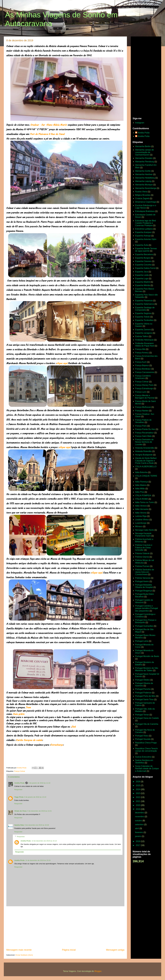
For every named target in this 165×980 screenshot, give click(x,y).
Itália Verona (141, 513)
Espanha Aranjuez (143, 232)
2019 (138, 809)
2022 (138, 797)
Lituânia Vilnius (142, 520)
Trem (29, 707)
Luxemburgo (141, 523)
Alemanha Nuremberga (146, 188)
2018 (138, 841)
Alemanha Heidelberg (145, 178)
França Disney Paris (144, 385)
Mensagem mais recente (19, 950)
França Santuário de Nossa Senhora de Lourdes (144, 442)
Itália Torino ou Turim (145, 502)
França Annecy (142, 353)
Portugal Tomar (142, 715)
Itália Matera (141, 485)
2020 (138, 805)
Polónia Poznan (142, 566)
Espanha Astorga (143, 236)
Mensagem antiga (115, 950)
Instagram (140, 123)
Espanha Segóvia (143, 313)
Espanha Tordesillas (144, 320)
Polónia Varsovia (143, 578)
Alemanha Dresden (144, 158)
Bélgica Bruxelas (143, 195)
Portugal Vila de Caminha (147, 724)
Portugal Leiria (142, 641)
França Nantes (142, 411)
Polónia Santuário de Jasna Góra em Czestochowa (145, 572)
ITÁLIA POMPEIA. (143, 496)
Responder (18, 790)
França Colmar (20, 771)
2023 (138, 793)
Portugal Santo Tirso (144, 699)
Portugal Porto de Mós (145, 696)
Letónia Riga (141, 516)
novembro (140, 817)
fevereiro (139, 832)
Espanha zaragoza (144, 333)
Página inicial (69, 950)
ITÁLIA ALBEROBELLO (146, 467)
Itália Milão (140, 489)
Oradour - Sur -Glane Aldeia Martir (49, 125)
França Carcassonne (145, 372)
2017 (138, 845)
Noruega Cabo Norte (145, 530)
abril (137, 828)
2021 (138, 801)
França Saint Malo (143, 436)
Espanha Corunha (143, 265)
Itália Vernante (142, 509)
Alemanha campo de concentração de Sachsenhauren (145, 152)
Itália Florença (142, 482)
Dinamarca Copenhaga (146, 202)
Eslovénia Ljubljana (144, 229)
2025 (138, 785)
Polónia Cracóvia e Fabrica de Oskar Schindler (144, 547)
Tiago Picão (19, 797)
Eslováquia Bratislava (145, 211)
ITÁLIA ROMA (142, 499)
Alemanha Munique (144, 185)
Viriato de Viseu (20, 811)
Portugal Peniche (143, 689)
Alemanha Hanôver (144, 174)
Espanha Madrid (143, 282)
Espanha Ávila (142, 245)
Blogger (98, 971)
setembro (140, 824)
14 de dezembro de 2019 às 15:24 (38, 860)
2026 (138, 782)
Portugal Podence (143, 693)
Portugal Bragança (144, 591)
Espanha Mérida (143, 285)
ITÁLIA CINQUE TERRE (146, 476)
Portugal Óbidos (142, 680)
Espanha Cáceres (143, 261)
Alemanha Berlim (143, 146)
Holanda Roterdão (143, 451)
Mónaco (139, 526)
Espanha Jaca (142, 272)
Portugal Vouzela (143, 739)
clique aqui (62, 363)
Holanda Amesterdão (145, 448)
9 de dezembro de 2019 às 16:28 (37, 825)
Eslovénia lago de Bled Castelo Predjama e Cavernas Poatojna (146, 223)
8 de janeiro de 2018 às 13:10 (35, 797)
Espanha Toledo (142, 317)
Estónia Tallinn (142, 336)
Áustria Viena (141, 192)
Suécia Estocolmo (143, 757)
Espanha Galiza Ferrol (145, 268)
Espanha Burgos (143, 258)
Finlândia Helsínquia (144, 340)
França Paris (141, 426)
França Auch (141, 362)
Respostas (21, 837)
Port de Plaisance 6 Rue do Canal (47, 134)
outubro (139, 821)
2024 (138, 789)
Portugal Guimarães (144, 626)
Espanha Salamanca (145, 304)
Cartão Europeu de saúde (29, 740)
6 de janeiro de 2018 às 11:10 (39, 783)
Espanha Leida (142, 275)
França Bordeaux (143, 369)
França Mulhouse (143, 407)
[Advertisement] (65, 927)
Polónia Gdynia (142, 557)
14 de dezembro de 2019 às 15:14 (44, 841)
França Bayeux (142, 365)
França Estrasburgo (144, 388)
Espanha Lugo (142, 279)
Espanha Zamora (143, 330)
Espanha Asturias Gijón (146, 239)
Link (74, 727)
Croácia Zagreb (142, 198)
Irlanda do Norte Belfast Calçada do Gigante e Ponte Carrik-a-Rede (146, 461)
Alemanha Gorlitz (143, 171)
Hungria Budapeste (144, 455)
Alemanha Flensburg (145, 162)
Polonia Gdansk (142, 553)
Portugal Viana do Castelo (147, 718)
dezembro (140, 813)
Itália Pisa (140, 492)
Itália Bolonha (141, 472)
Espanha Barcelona (144, 254)
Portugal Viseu (142, 736)
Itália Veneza (141, 506)
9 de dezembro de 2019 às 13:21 (40, 811)
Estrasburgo (57, 745)
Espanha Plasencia (144, 301)
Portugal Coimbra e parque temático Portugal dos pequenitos (147, 608)
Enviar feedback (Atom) (24, 955)
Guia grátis (19, 714)
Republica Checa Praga (146, 743)
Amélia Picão (19, 783)
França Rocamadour (144, 433)
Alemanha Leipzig (143, 181)
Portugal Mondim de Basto (147, 656)
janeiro (138, 836)
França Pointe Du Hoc (145, 429)
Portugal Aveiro (142, 581)
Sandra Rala (19, 825)
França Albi (140, 349)
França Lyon (141, 392)
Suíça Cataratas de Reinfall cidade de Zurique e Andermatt (147, 769)
